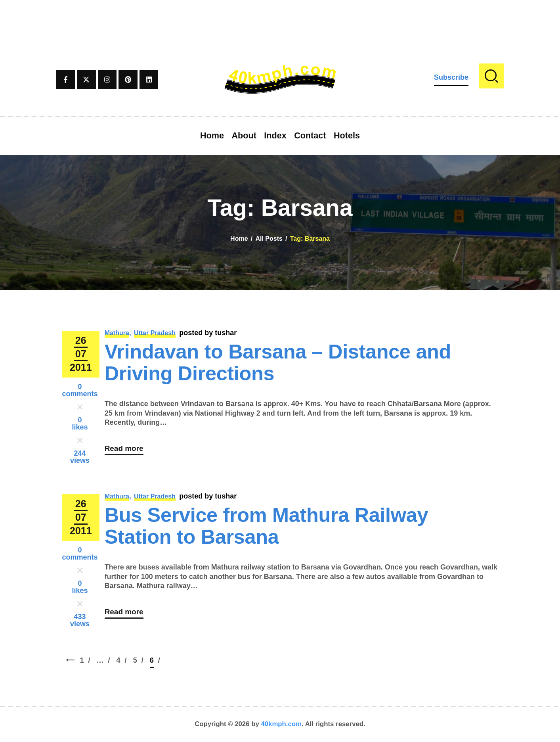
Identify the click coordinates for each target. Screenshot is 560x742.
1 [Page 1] (87, 660)
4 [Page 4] (124, 660)
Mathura (117, 333)
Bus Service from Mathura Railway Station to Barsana (267, 526)
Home (239, 239)
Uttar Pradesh (155, 333)
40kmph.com (281, 724)
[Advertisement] (280, 18)
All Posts (269, 239)
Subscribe (451, 77)
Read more (125, 451)
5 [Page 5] (140, 660)
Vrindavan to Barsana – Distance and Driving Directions (278, 362)
